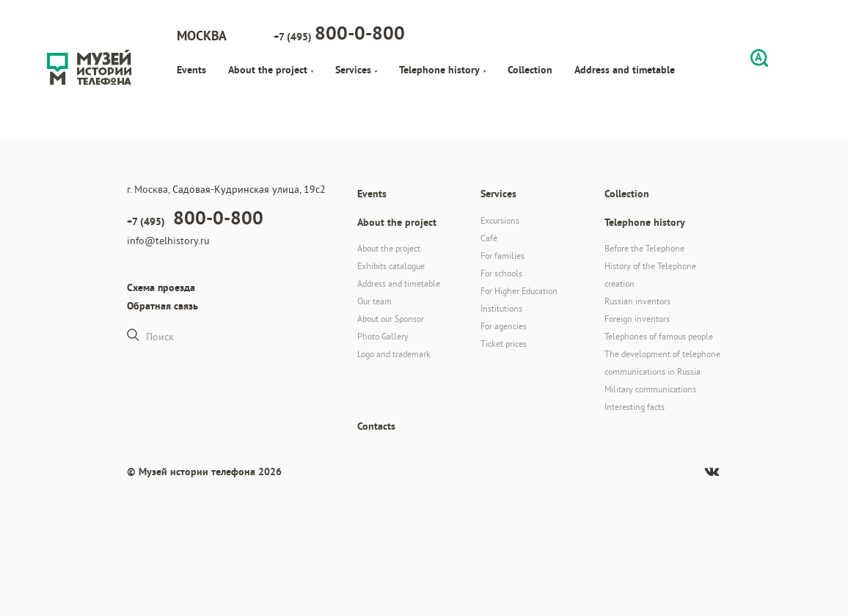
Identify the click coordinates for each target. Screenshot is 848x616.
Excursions (500, 220)
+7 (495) (339, 33)
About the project (271, 70)
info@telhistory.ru (168, 241)
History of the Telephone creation (650, 275)
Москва (202, 36)
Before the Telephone (644, 248)
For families (502, 256)
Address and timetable (625, 70)
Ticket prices (504, 344)
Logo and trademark (394, 354)
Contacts (376, 426)
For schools (501, 273)
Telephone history (442, 70)
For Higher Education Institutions (519, 300)
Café (489, 238)
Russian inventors (637, 301)
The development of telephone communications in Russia (662, 363)
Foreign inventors (637, 319)
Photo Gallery (383, 336)
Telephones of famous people (659, 336)
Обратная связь (162, 306)
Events (191, 70)
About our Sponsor (391, 319)
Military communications (650, 389)
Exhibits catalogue (391, 266)
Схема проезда (161, 287)
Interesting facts (635, 407)
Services (356, 70)
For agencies (504, 326)
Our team (374, 301)
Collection (530, 70)
